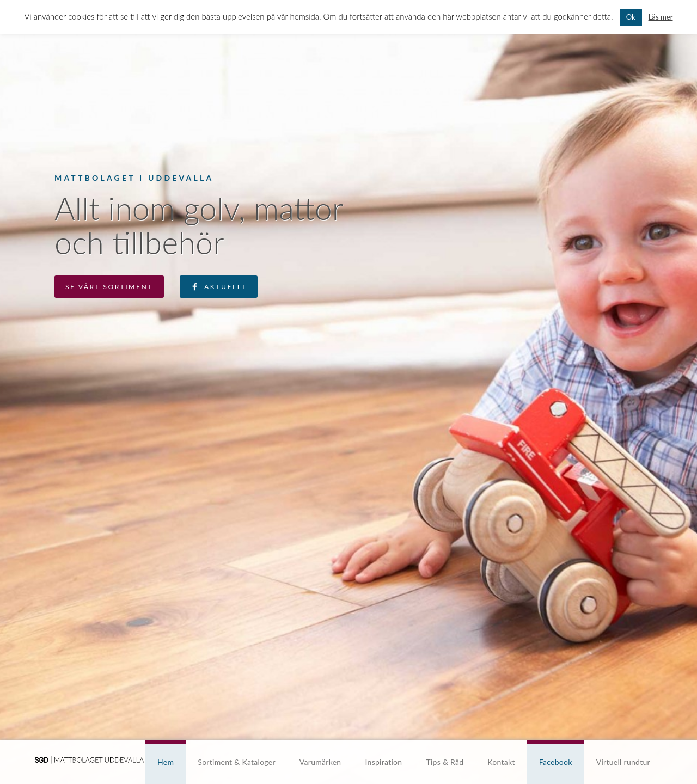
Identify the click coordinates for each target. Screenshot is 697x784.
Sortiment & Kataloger (237, 762)
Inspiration (383, 762)
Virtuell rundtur (623, 762)
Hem (166, 762)
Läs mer (661, 17)
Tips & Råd (445, 762)
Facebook (556, 762)
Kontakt (501, 762)
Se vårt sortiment (109, 287)
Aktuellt (225, 287)
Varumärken (320, 762)
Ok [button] (631, 17)
